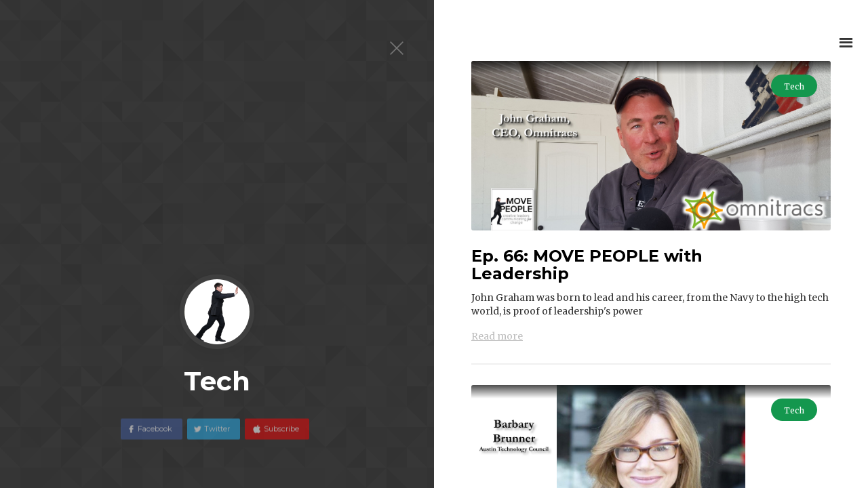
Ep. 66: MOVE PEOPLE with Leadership (587, 265)
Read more (497, 336)
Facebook (155, 435)
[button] (846, 42)
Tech (794, 86)
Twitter (217, 435)
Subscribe (280, 435)
